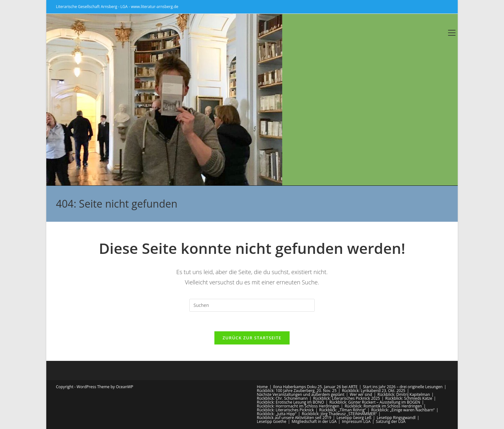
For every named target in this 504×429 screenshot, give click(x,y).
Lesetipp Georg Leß (354, 418)
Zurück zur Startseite (252, 338)
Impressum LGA (356, 421)
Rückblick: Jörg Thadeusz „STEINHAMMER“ (339, 414)
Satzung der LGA (391, 421)
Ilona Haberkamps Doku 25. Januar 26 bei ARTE (315, 387)
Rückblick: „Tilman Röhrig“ (342, 410)
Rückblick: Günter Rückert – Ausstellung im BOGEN (375, 402)
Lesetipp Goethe (272, 421)
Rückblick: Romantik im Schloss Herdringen (383, 406)
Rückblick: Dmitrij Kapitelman (404, 394)
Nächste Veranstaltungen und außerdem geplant (301, 394)
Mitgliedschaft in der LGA (314, 421)
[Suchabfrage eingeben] (252, 305)
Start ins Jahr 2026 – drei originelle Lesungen (403, 387)
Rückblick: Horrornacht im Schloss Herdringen (298, 406)
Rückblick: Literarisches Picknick (285, 410)
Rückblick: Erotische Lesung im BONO (290, 402)
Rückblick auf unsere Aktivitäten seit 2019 (294, 418)
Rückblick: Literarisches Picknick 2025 (346, 398)
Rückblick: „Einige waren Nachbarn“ (403, 410)
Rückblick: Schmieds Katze (409, 398)
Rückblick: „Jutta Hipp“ (277, 414)
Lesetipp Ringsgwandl (396, 418)
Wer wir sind (361, 394)
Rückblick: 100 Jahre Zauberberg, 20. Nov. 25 (297, 391)
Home (262, 387)
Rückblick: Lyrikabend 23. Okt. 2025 (374, 391)
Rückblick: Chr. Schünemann (282, 398)
